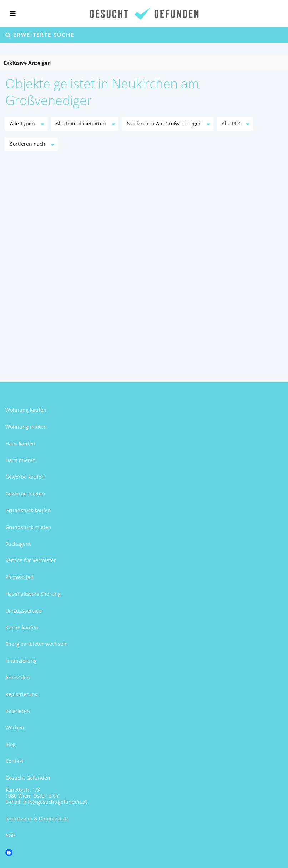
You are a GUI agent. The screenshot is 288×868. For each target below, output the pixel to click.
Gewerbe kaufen (25, 477)
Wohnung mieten (26, 427)
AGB (10, 835)
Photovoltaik (20, 577)
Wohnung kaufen (26, 410)
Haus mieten (21, 460)
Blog (11, 744)
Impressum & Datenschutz (37, 819)
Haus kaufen (20, 443)
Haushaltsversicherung (33, 594)
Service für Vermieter (31, 560)
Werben (15, 727)
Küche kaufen (22, 627)
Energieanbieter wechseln (37, 644)
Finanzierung (21, 661)
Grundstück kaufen (28, 510)
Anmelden (18, 677)
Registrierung (22, 694)
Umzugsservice (23, 611)
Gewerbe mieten (25, 493)
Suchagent (18, 544)
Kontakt (14, 761)
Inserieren (18, 711)
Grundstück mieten (28, 527)
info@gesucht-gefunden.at (55, 802)
